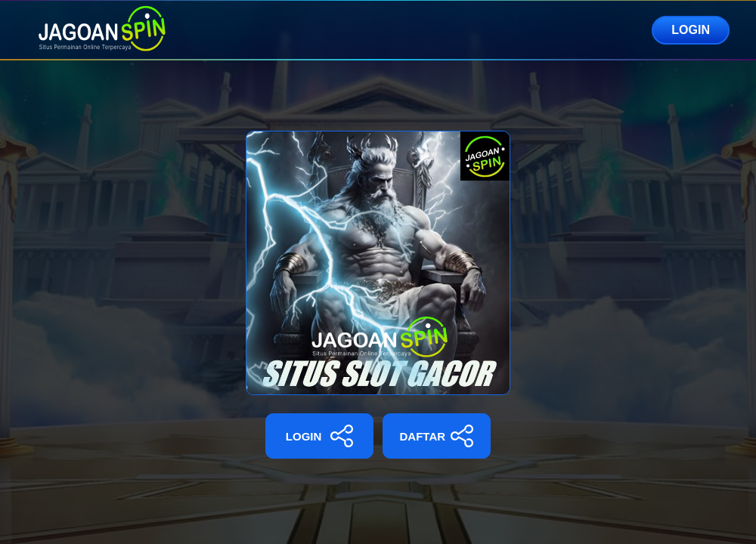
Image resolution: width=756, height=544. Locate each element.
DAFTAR (437, 436)
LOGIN (691, 30)
